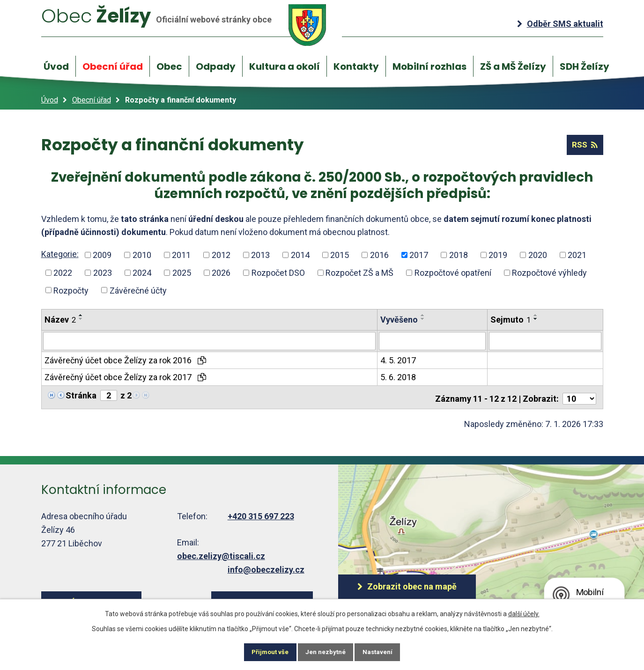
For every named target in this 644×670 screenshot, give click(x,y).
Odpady (216, 66)
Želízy (192, 25)
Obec (169, 66)
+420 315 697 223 (261, 513)
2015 (340, 255)
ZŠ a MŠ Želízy (513, 66)
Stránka (81, 395)
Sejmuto (511, 320)
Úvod (56, 66)
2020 (538, 255)
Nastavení (385, 651)
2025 (182, 273)
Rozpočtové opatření (453, 273)
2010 (142, 255)
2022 (63, 273)
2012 (221, 255)
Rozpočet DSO (278, 273)
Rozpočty (71, 291)
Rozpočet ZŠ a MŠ (359, 273)
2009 (102, 255)
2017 (419, 255)
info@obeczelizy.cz (266, 566)
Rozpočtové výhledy (549, 273)
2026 (221, 273)
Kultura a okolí (285, 66)
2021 (577, 255)
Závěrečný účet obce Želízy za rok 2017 (125, 377)
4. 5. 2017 (398, 360)
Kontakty (356, 66)
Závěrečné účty (138, 291)
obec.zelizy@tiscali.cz (221, 553)
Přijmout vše (263, 651)
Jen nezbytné (326, 651)
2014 (300, 255)
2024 (142, 273)
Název (60, 320)
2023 (103, 273)
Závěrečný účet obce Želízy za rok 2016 (125, 360)
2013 (260, 255)
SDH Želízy (585, 66)
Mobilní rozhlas (429, 66)
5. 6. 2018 (398, 377)
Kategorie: (60, 254)
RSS (584, 145)
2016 (379, 255)
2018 (459, 255)
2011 (181, 255)
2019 (498, 255)
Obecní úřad (113, 66)
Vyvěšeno (399, 320)
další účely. (524, 612)
